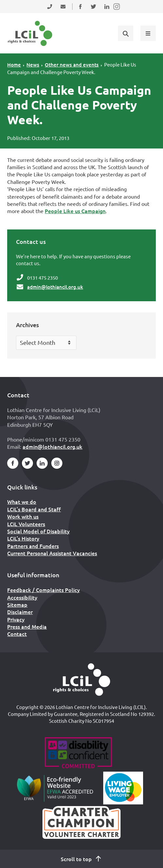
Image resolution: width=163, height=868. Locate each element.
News (33, 65)
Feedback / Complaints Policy (43, 590)
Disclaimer (20, 612)
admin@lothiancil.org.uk (55, 287)
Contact (17, 634)
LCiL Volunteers (26, 524)
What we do (22, 502)
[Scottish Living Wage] (123, 788)
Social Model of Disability (38, 531)
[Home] (82, 680)
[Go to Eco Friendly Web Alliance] (55, 788)
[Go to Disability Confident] (78, 754)
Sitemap (17, 604)
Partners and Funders (33, 546)
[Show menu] (148, 33)
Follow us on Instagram (117, 11)
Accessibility (22, 597)
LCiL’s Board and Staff (34, 509)
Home (14, 65)
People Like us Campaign (75, 211)
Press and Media (27, 626)
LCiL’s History (23, 538)
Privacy (16, 619)
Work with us (23, 516)
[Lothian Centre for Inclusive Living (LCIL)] (30, 33)
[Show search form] (125, 33)
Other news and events (72, 65)
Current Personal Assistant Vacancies (52, 553)
